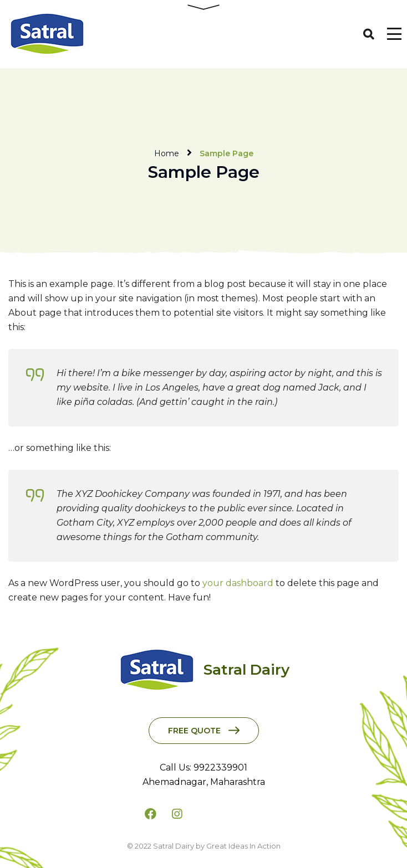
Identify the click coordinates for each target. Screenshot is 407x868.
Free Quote (194, 731)
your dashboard (238, 583)
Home (167, 153)
